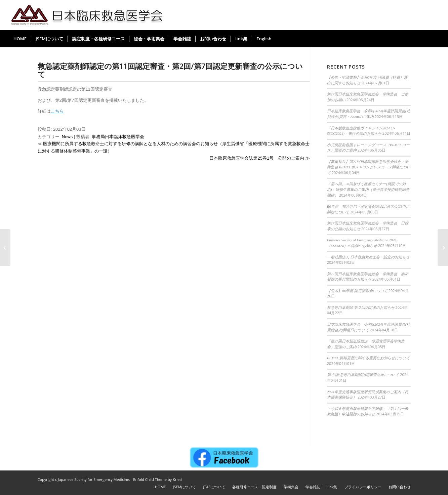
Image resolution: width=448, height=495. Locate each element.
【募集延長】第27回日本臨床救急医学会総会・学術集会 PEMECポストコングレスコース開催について (369, 167)
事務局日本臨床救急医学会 (118, 137)
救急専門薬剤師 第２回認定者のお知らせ (361, 307)
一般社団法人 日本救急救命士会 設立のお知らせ (368, 257)
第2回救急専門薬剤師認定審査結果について (363, 375)
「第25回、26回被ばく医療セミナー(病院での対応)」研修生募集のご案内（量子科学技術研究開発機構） (368, 189)
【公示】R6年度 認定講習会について (357, 291)
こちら (57, 111)
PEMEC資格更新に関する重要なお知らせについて (368, 358)
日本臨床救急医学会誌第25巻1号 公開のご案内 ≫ (259, 158)
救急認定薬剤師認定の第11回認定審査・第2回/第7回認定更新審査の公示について (170, 70)
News (67, 137)
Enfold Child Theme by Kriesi (158, 479)
